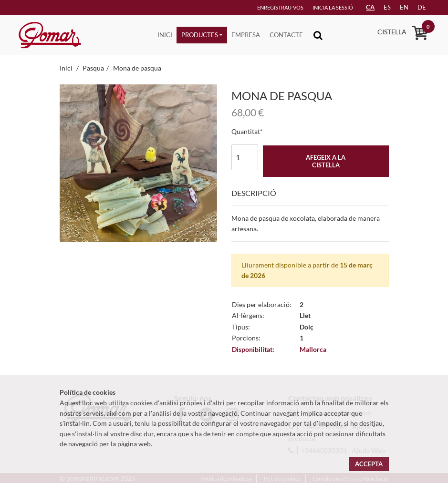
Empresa (246, 35)
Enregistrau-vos (280, 7)
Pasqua (93, 68)
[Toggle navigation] (318, 35)
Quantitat (246, 131)
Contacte (286, 35)
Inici (165, 35)
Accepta (369, 464)
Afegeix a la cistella (326, 161)
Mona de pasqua (137, 68)
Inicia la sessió (333, 7)
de (422, 7)
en (404, 7)
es (387, 7)
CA (370, 7)
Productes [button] (200, 35)
